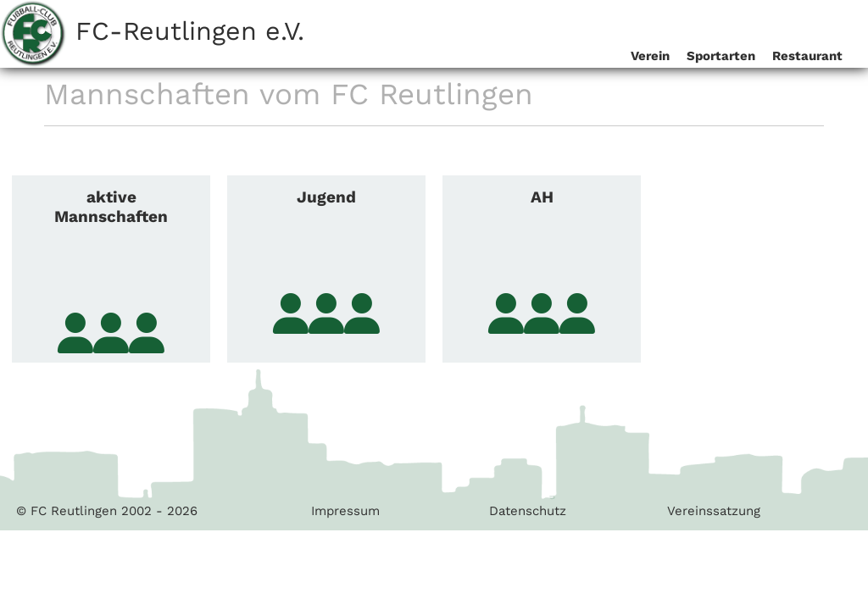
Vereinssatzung (714, 511)
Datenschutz (528, 511)
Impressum (345, 511)
